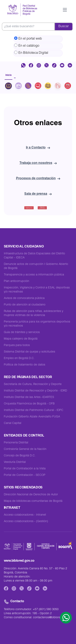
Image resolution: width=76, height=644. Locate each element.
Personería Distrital (16, 443)
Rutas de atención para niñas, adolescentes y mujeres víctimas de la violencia (34, 313)
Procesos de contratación (38, 179)
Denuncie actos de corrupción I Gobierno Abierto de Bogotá (36, 266)
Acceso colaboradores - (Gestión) (26, 521)
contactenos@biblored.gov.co (52, 618)
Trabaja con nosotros (38, 163)
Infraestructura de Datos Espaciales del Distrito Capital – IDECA (34, 256)
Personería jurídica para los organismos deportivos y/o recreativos (37, 324)
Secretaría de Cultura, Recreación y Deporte (33, 384)
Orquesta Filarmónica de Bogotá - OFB (29, 404)
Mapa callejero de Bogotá (21, 339)
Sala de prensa (38, 194)
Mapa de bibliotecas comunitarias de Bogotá (33, 501)
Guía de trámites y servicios (22, 332)
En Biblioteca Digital (31, 53)
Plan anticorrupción (17, 281)
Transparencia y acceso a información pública (34, 275)
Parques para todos (17, 345)
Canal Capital (13, 423)
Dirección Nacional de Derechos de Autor (31, 495)
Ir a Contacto (38, 148)
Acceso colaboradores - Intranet (25, 515)
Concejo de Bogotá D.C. (20, 456)
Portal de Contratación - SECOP (25, 475)
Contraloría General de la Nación (25, 449)
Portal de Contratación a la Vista (25, 469)
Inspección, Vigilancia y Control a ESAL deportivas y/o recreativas (37, 290)
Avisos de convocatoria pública (24, 298)
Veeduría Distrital (15, 462)
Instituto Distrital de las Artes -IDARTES (29, 397)
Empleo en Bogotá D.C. (19, 358)
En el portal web (28, 39)
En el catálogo (27, 46)
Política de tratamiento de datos (25, 365)
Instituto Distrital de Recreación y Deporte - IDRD (35, 391)
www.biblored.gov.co (19, 561)
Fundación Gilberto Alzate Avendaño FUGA (32, 417)
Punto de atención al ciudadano (25, 305)
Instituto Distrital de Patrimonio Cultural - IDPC (34, 410)
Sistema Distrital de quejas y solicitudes (29, 352)
